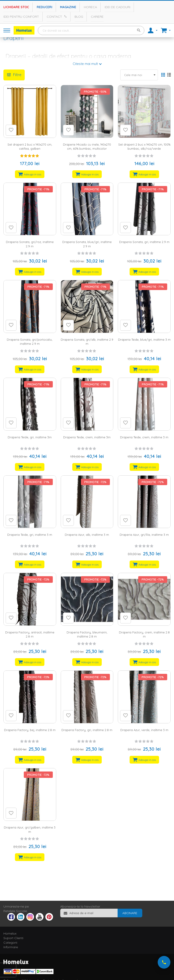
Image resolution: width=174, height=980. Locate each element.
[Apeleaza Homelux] (65, 16)
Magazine (68, 7)
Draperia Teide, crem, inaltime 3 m (144, 437)
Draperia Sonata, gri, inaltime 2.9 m (144, 242)
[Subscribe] (130, 913)
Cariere (97, 17)
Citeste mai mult (85, 64)
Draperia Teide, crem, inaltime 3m (87, 437)
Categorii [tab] (10, 943)
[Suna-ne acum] (164, 962)
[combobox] (91, 30)
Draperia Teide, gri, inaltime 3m (30, 437)
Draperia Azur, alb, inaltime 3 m (87, 535)
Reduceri (45, 7)
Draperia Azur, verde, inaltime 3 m (144, 730)
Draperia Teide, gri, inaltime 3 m (30, 535)
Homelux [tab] (10, 933)
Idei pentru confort (21, 17)
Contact (54, 17)
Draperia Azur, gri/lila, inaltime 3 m (144, 535)
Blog (79, 17)
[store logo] (24, 30)
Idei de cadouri (117, 7)
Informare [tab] (11, 947)
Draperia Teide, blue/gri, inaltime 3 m (144, 340)
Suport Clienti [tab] (13, 938)
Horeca (90, 7)
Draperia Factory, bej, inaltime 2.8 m (30, 730)
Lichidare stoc (16, 7)
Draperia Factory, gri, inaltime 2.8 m (87, 730)
